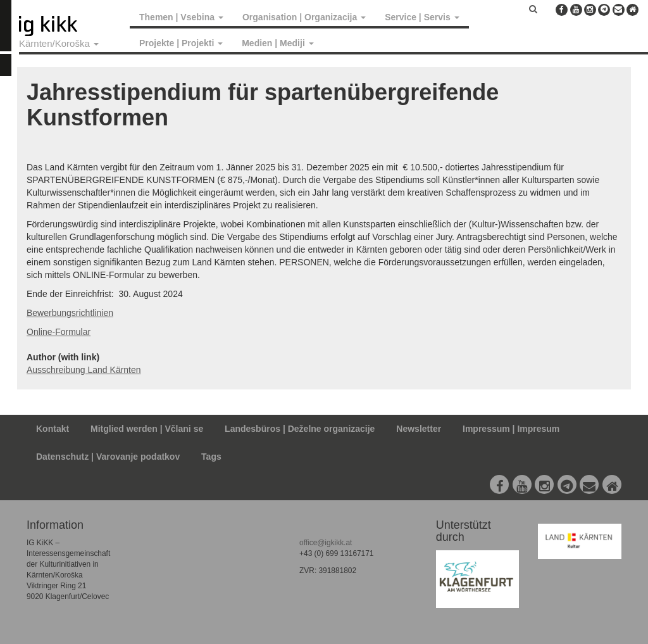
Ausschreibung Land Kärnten (84, 370)
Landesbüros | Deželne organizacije (300, 429)
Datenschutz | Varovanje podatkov (108, 457)
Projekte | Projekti (181, 43)
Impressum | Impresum (511, 429)
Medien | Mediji (277, 43)
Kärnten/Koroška (59, 43)
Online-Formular (59, 332)
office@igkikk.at (326, 543)
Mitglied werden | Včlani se (147, 429)
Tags (211, 457)
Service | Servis (422, 17)
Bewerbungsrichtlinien (70, 313)
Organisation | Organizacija (304, 17)
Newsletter (419, 429)
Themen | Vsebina (181, 17)
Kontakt (53, 429)
